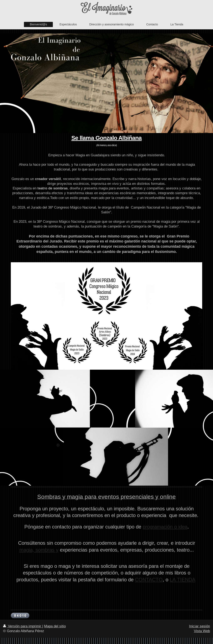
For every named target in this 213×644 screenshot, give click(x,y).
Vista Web (202, 631)
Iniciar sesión (199, 626)
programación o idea (165, 527)
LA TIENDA (182, 580)
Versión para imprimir (23, 626)
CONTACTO (149, 580)
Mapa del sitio (55, 626)
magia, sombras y (39, 550)
